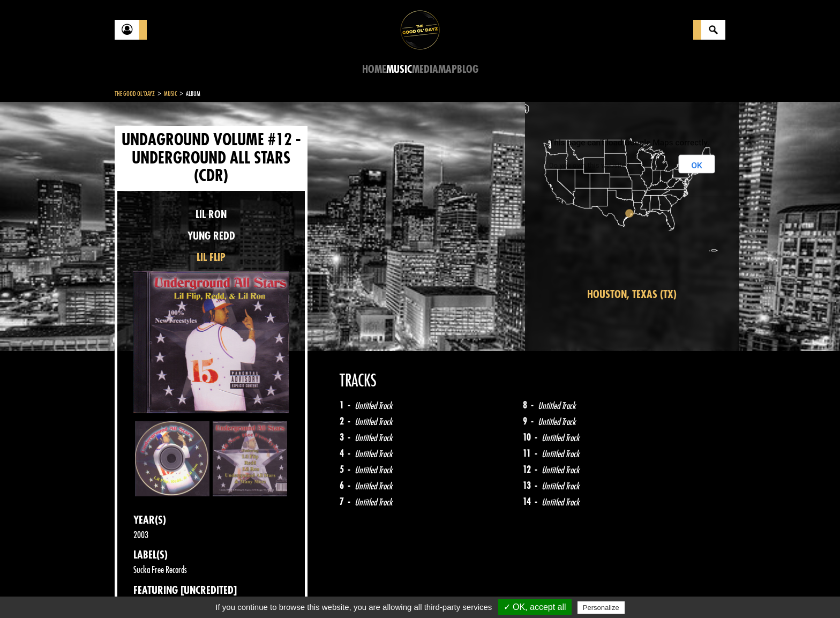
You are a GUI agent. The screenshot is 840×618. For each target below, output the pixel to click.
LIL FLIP (211, 258)
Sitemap (292, 591)
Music (399, 69)
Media (425, 69)
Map (448, 69)
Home (374, 69)
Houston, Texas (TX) (632, 295)
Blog (468, 69)
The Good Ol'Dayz (135, 94)
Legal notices (199, 591)
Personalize (601, 608)
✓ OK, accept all (535, 607)
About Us (249, 591)
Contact (141, 590)
